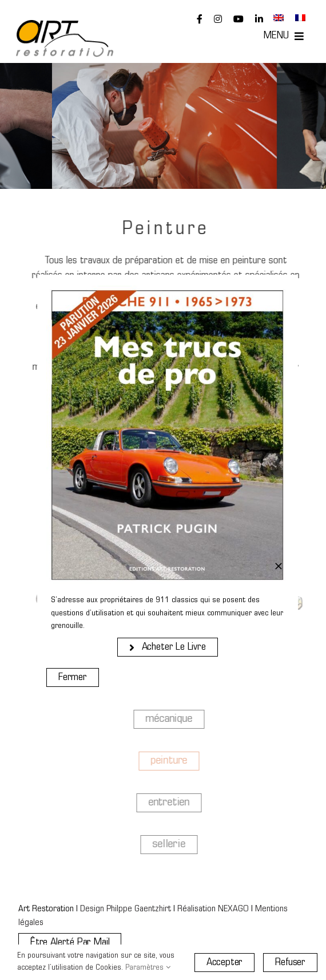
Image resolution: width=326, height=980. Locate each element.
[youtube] (238, 19)
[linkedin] (259, 19)
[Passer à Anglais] (279, 19)
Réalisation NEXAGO (213, 909)
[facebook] (200, 19)
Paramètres (148, 968)
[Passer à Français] (300, 19)
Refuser (290, 963)
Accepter (225, 963)
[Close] (279, 566)
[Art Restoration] (65, 25)
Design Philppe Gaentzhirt (126, 909)
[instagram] (218, 19)
